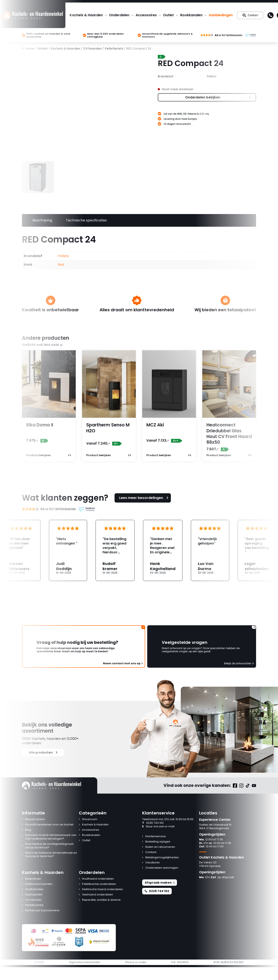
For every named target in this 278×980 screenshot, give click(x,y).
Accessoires (146, 15)
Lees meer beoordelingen (144, 498)
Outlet (168, 15)
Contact (151, 852)
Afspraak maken (160, 883)
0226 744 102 (153, 823)
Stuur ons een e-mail (158, 827)
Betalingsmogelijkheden (162, 858)
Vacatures (152, 863)
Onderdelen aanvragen (162, 868)
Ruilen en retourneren (160, 847)
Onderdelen (119, 15)
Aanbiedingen (221, 15)
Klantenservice (156, 836)
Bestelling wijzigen (158, 842)
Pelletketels (114, 49)
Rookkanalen (191, 15)
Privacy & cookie (136, 962)
